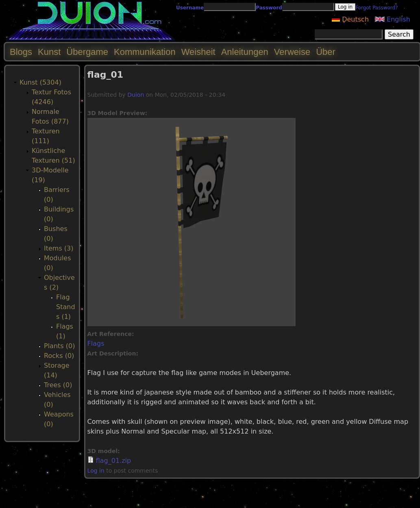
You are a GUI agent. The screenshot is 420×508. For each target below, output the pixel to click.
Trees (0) (58, 385)
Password (269, 8)
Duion (136, 95)
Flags (96, 343)
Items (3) (59, 248)
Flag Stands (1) (66, 307)
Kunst (49, 52)
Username (190, 8)
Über (326, 52)
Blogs (21, 52)
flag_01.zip (113, 461)
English (393, 19)
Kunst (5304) (40, 82)
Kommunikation (145, 52)
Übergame (87, 52)
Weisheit (198, 52)
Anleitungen (245, 52)
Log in (96, 471)
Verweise (292, 52)
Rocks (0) (59, 356)
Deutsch (350, 19)
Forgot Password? (376, 8)
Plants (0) (59, 346)
